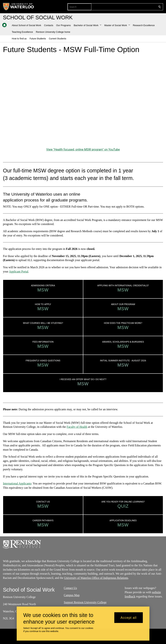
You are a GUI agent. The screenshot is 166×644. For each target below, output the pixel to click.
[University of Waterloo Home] (19, 7)
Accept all (129, 618)
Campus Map (72, 595)
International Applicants (17, 483)
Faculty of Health (77, 427)
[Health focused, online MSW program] (83, 102)
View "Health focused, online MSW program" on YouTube (83, 149)
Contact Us (70, 588)
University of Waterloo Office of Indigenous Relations (96, 578)
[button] (88, 25)
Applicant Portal (18, 271)
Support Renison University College (85, 602)
